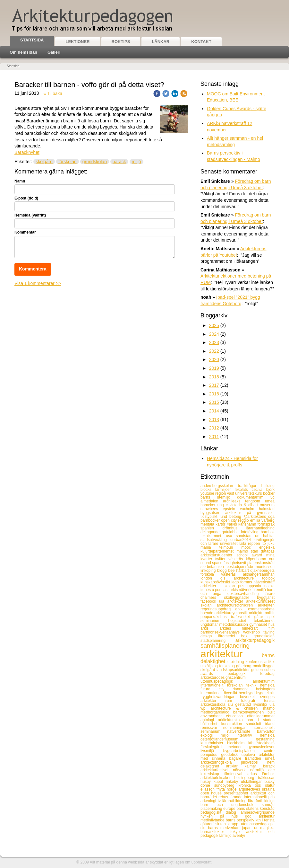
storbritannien (213, 567)
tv (220, 801)
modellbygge (264, 666)
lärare (270, 594)
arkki (242, 609)
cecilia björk (263, 490)
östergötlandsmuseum (228, 739)
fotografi (253, 701)
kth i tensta (265, 820)
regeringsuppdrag (218, 609)
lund (225, 517)
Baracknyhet (27, 152)
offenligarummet (261, 716)
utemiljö (260, 590)
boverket (250, 697)
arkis (210, 628)
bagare (237, 758)
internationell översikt (220, 693)
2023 (214, 342)
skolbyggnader (240, 598)
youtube (208, 493)
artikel (269, 662)
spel (271, 617)
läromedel (230, 636)
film (272, 628)
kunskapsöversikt (216, 582)
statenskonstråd (261, 563)
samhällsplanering (225, 646)
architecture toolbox (254, 578)
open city (229, 520)
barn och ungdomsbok (231, 805)
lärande (237, 797)
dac (272, 770)
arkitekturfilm (264, 681)
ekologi (211, 735)
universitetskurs (249, 493)
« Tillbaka (53, 93)
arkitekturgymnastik (232, 613)
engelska (267, 547)
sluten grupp (228, 824)
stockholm (266, 743)
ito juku (268, 544)
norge (233, 789)
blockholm (238, 743)
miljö (136, 162)
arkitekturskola (232, 720)
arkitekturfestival (217, 770)
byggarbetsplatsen (244, 751)
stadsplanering (218, 641)
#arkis (233, 524)
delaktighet (213, 766)
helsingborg (246, 778)
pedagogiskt (213, 812)
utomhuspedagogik (227, 681)
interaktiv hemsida (256, 735)
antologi (209, 720)
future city (217, 689)
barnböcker (211, 520)
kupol (220, 782)
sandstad (245, 536)
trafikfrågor (250, 486)
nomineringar (238, 728)
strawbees (212, 509)
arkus (255, 774)
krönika (246, 785)
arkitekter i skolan (219, 586)
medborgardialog (217, 712)
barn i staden (261, 720)
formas (247, 582)
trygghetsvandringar (220, 697)
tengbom (255, 501)
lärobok (268, 774)
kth (253, 743)
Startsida (32, 40)
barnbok (268, 532)
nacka (269, 586)
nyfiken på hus (223, 816)
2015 (214, 402)
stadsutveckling (215, 540)
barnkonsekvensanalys (222, 632)
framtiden (255, 758)
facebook (210, 601)
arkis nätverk (241, 590)
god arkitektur (260, 816)
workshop (254, 632)
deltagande (211, 532)
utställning (210, 666)
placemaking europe (219, 809)
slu (231, 704)
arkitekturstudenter (218, 555)
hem (271, 762)
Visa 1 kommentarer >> (38, 283)
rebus (224, 797)
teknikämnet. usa (218, 536)
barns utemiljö (219, 497)
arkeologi (209, 801)
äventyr (239, 836)
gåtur (261, 617)
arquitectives (250, 789)
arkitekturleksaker (217, 778)
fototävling (251, 532)
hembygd (247, 693)
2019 (214, 368)
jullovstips (254, 762)
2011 (214, 437)
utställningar (253, 782)
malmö (269, 708)
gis (227, 578)
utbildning (237, 662)
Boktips (121, 42)
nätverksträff (264, 582)
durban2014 (242, 540)
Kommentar (25, 232)
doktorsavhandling (246, 594)
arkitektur (231, 654)
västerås (237, 559)
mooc (250, 547)
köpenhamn (258, 559)
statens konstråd (260, 809)
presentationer (237, 793)
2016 (214, 394)
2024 (214, 334)
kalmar (254, 766)
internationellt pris (259, 797)
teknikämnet (264, 621)
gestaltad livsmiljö (252, 704)
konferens (255, 662)
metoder (237, 747)
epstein (231, 509)
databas (268, 551)
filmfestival (236, 774)
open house (212, 793)
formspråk (266, 524)
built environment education (238, 714)
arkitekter (237, 601)
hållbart (243, 571)
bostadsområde (241, 567)
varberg (268, 520)
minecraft (255, 628)
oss (260, 785)
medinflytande (213, 820)
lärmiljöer (225, 490)
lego (236, 582)
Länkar (161, 42)
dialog (233, 812)
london (210, 578)
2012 (214, 428)
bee (232, 571)
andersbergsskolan (219, 486)
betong (236, 517)
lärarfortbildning (261, 801)
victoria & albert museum (252, 505)
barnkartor (266, 731)
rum (233, 701)
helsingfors (265, 689)
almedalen (212, 501)
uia (223, 601)
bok (247, 636)
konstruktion (234, 724)
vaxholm (249, 509)
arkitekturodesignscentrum (223, 678)
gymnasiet (259, 624)
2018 (214, 377)
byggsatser (213, 513)
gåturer (208, 824)
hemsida (267, 685)
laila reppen (251, 544)
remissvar (212, 728)
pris (243, 586)
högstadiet (241, 621)
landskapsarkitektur (234, 670)
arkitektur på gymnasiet (250, 513)
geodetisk (231, 755)
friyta (222, 789)
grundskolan (95, 162)
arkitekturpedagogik (255, 640)
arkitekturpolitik (262, 613)
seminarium (214, 621)
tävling (269, 632)
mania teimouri (221, 547)
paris (242, 809)
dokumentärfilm (254, 497)
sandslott (256, 724)
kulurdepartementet (218, 551)
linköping (209, 571)
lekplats (243, 490)
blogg (223, 571)
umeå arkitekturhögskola (238, 760)
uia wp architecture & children (238, 706)
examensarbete (261, 609)
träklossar (266, 778)
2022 (214, 351)
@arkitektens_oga (259, 517)
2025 (214, 325)
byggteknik (265, 693)
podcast (222, 590)
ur (257, 828)
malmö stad (249, 551)
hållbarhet (211, 724)
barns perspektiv (241, 820)
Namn (20, 181)
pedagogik (244, 674)
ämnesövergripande (258, 812)
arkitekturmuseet (260, 601)
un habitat (265, 536)
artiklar (235, 766)
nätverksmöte (242, 731)
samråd (268, 805)
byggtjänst (266, 598)
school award (251, 555)
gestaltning (265, 739)
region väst (225, 493)
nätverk (242, 770)
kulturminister (214, 743)
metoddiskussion (234, 624)
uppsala (256, 586)
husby (207, 782)
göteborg (244, 666)
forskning (228, 666)
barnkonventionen (250, 712)
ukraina (268, 789)
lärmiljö (226, 836)
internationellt (214, 685)
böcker (269, 493)
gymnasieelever (261, 747)
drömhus (234, 528)
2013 (214, 420)
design (209, 636)
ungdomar (210, 624)
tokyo (238, 832)
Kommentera (33, 269)
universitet (230, 544)
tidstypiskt (210, 517)
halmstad (267, 509)
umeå (270, 501)
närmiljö (259, 770)
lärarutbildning (235, 801)
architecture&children (237, 605)
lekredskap (212, 774)
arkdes (231, 628)
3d (272, 497)
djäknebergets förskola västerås (238, 572)
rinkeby (233, 782)
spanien (211, 528)
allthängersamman (259, 574)
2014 (214, 411)
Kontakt (201, 42)
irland (270, 724)
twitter (222, 559)
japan (248, 828)
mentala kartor (214, 524)
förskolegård (214, 747)
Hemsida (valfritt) (30, 215)
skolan (208, 605)
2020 (214, 359)
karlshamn (248, 524)
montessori (265, 567)
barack (119, 162)
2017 (214, 385)
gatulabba (231, 532)
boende (208, 613)
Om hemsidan (23, 52)
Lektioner (77, 42)
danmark (244, 689)
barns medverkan (225, 828)
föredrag (267, 674)
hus (272, 624)
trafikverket (243, 617)
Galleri (54, 52)
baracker (209, 505)
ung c (224, 505)
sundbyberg (226, 785)
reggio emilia (250, 520)
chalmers (212, 598)
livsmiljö (212, 751)
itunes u (208, 590)
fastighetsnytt (235, 563)
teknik (253, 685)
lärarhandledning (260, 528)
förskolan (68, 162)
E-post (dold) (26, 198)
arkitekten (266, 605)
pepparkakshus (216, 617)
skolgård (44, 162)
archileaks (234, 501)
